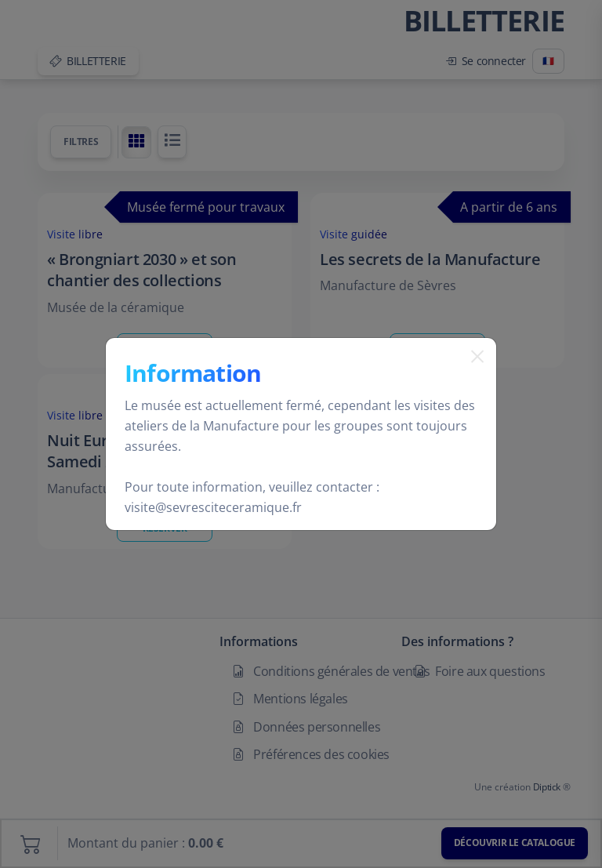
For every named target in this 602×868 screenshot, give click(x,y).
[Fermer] (471, 376)
